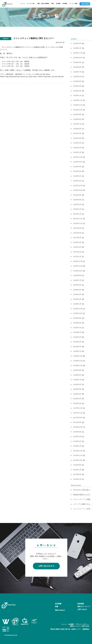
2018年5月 (77, 389)
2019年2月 (77, 347)
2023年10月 (78, 162)
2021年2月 (77, 252)
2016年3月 (77, 436)
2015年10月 (78, 460)
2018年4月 (77, 394)
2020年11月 (78, 266)
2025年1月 (77, 95)
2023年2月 (77, 181)
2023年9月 (77, 167)
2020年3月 (77, 294)
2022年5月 (77, 200)
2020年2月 (77, 299)
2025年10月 (78, 58)
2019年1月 (77, 351)
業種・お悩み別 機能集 (43, 4)
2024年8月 (77, 119)
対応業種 (58, 604)
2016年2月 (77, 441)
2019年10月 (78, 313)
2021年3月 (77, 247)
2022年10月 (78, 190)
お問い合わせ (85, 4)
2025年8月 (77, 67)
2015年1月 (77, 479)
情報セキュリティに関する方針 (80, 626)
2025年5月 (77, 81)
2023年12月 (78, 157)
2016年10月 (78, 427)
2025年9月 (77, 62)
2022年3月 (77, 204)
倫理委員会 (86, 629)
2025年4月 (77, 86)
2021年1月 (77, 256)
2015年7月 (77, 470)
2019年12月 (78, 309)
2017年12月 (78, 408)
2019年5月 (77, 332)
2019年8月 (77, 323)
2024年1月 (77, 152)
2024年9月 (77, 114)
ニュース (23, 4)
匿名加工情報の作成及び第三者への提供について (66, 629)
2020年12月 (78, 261)
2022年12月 (78, 185)
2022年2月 (77, 209)
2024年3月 (77, 143)
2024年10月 (78, 110)
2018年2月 (77, 403)
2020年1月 (77, 304)
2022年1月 (77, 214)
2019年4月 (77, 337)
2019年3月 (77, 342)
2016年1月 (77, 446)
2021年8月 (77, 228)
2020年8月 (77, 275)
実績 (53, 4)
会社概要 (58, 4)
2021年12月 (78, 219)
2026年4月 (77, 43)
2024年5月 (77, 133)
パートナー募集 (73, 4)
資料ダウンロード (84, 606)
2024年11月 (78, 105)
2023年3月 (77, 176)
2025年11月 (78, 53)
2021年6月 (77, 233)
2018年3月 (77, 399)
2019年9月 (77, 318)
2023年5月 (77, 171)
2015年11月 (78, 455)
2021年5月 (77, 238)
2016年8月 (77, 432)
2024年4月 (77, 138)
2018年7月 (77, 380)
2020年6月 (77, 285)
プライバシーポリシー (82, 624)
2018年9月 (77, 370)
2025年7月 (77, 72)
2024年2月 (77, 148)
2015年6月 (77, 474)
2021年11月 (78, 223)
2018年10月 (78, 365)
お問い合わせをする (46, 566)
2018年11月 (78, 361)
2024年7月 (77, 124)
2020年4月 (77, 290)
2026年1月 (77, 48)
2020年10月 (78, 271)
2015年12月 (78, 451)
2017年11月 (78, 413)
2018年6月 (77, 384)
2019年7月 (77, 328)
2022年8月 (77, 195)
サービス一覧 (31, 4)
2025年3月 (77, 91)
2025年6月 (77, 77)
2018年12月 (78, 356)
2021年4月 (77, 242)
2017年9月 (77, 422)
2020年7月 (77, 280)
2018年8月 (77, 375)
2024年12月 (78, 100)
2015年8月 (77, 465)
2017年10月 (78, 418)
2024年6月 (77, 129)
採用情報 (65, 4)
